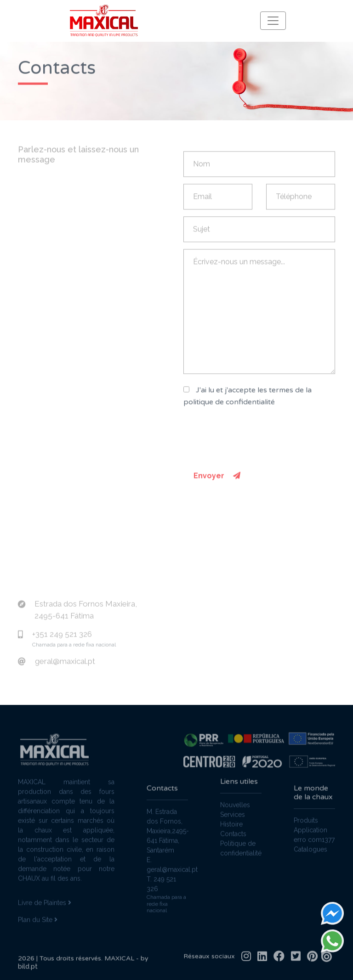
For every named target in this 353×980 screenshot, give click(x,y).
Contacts (233, 829)
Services (233, 810)
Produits (306, 825)
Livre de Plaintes (45, 898)
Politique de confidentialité (241, 844)
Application (310, 834)
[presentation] (253, 441)
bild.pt (28, 971)
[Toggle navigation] (273, 21)
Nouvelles (235, 800)
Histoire (231, 820)
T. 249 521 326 (161, 888)
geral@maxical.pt (65, 657)
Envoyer (217, 480)
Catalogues (310, 854)
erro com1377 (314, 844)
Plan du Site (38, 915)
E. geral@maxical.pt (167, 869)
